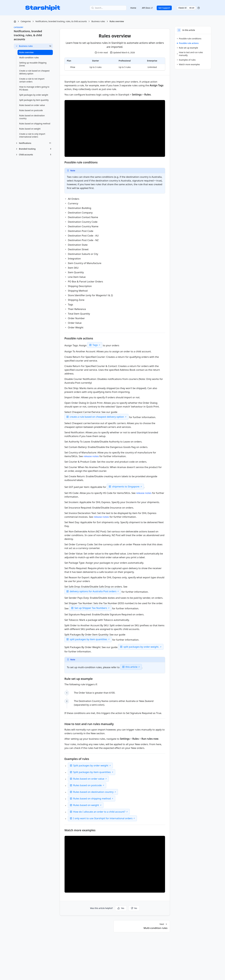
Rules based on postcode (87, 785)
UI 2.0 (192, 8)
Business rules (98, 21)
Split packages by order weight (91, 765)
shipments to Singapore (126, 486)
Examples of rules (186, 60)
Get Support (164, 8)
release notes (91, 456)
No (134, 908)
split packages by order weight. (141, 647)
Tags (95, 345)
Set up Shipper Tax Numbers (91, 608)
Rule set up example (187, 48)
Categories (26, 21)
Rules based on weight (86, 805)
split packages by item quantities (88, 639)
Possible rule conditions (189, 39)
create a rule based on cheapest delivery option (97, 417)
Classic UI (183, 8)
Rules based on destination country (93, 792)
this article (132, 667)
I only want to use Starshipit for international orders (103, 818)
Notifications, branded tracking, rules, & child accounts (61, 21)
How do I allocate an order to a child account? (99, 812)
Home (133, 8)
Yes (121, 908)
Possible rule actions (188, 43)
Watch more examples (188, 64)
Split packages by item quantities (92, 772)
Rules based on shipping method (92, 798)
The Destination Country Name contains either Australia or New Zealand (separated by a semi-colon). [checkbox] (115, 703)
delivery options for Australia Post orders (93, 591)
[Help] (199, 8)
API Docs (147, 8)
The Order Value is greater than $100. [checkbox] (95, 693)
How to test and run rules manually (190, 54)
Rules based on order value (89, 779)
